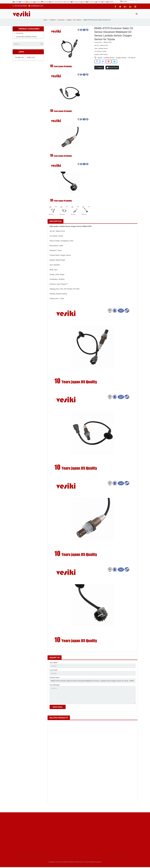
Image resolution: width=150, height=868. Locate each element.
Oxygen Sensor (121, 60)
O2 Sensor (132, 60)
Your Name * (54, 665)
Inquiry (99, 70)
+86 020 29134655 (21, 6)
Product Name (55, 680)
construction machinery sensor (26, 39)
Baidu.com (31, 60)
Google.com (20, 60)
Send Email (112, 70)
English (124, 1)
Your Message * (55, 688)
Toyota (100, 60)
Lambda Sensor (109, 60)
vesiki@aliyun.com (37, 6)
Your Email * (54, 673)
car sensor (20, 36)
